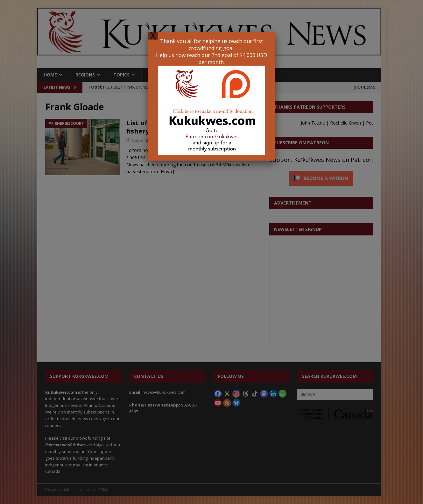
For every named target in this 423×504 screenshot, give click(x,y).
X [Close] (153, 36)
